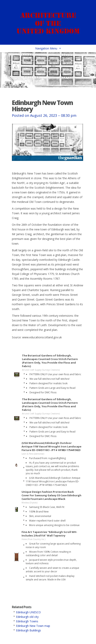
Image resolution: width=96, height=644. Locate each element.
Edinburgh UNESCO (28, 612)
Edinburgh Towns (27, 621)
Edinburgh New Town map (33, 626)
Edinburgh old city (27, 617)
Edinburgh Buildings (29, 630)
